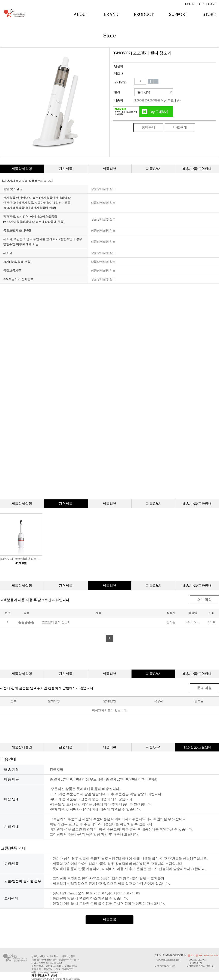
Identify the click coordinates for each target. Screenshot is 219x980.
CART (212, 4)
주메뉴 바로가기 (0, 0)
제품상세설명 (22, 169)
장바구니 (148, 127)
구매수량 (120, 82)
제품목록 (109, 919)
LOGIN (190, 4)
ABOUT (81, 14)
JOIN (201, 4)
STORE (209, 14)
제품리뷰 (109, 169)
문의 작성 (205, 687)
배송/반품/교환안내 (197, 169)
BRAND (111, 14)
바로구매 (180, 127)
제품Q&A (153, 169)
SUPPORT (178, 14)
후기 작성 (205, 599)
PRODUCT (144, 14)
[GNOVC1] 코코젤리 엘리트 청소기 (21, 559)
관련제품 (66, 169)
